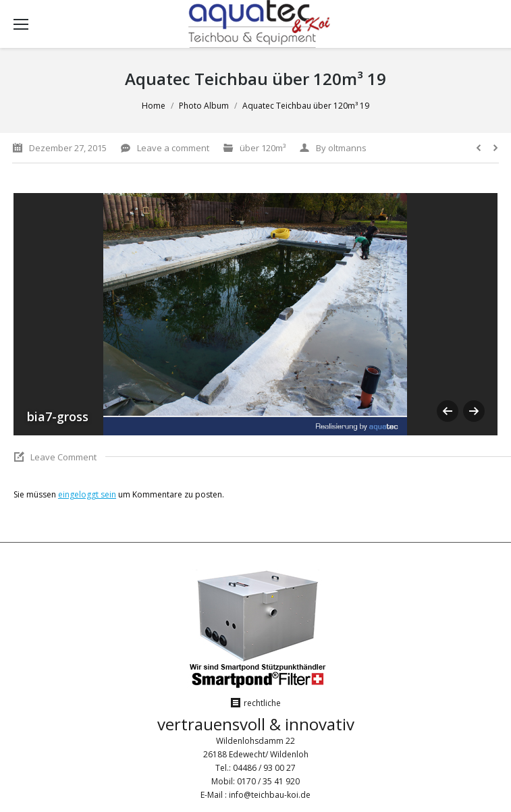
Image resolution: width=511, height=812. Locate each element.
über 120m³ (263, 148)
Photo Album (204, 106)
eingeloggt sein (87, 494)
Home (154, 106)
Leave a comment (173, 148)
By (341, 148)
